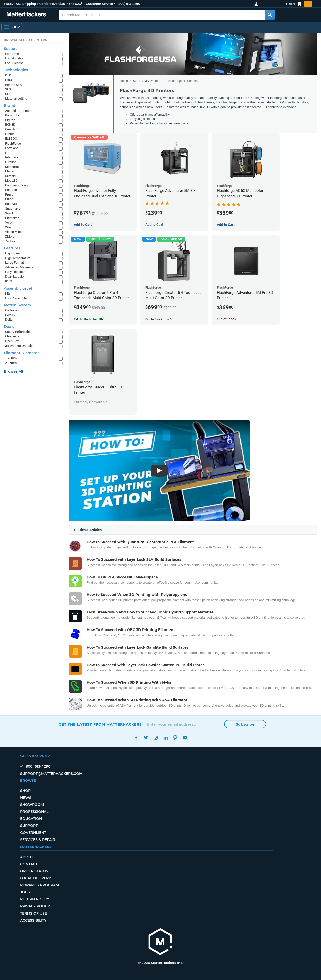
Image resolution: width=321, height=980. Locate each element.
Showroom (32, 805)
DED (8, 75)
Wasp (9, 227)
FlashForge (13, 143)
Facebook (136, 738)
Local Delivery (35, 878)
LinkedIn (165, 738)
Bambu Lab (13, 115)
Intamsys (12, 157)
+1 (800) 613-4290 (127, 4)
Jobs (25, 892)
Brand (10, 106)
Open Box (12, 341)
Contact (29, 864)
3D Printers (153, 81)
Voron (9, 222)
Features (12, 248)
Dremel (10, 134)
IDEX (9, 281)
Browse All (13, 371)
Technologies (16, 70)
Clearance (12, 336)
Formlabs (12, 148)
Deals (9, 327)
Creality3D (12, 129)
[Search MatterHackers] (270, 15)
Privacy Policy (35, 906)
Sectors (11, 49)
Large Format (14, 263)
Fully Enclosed (15, 272)
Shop (25, 791)
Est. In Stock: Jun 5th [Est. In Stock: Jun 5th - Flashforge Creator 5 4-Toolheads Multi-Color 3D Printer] (160, 319)
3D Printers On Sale (19, 346)
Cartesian (12, 310)
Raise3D (11, 204)
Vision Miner (14, 232)
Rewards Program (39, 885)
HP (7, 153)
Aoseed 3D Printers (19, 111)
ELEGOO (11, 139)
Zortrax (10, 241)
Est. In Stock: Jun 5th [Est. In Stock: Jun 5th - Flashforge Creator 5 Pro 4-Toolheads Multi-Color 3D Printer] (88, 319)
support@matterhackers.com (51, 774)
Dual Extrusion (15, 277)
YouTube (185, 738)
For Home (12, 54)
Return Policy (35, 899)
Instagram (156, 738)
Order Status (34, 871)
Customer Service (99, 4)
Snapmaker (13, 209)
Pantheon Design (17, 185)
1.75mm (11, 358)
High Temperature (18, 258)
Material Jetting (16, 98)
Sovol (9, 213)
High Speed (13, 253)
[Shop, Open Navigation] (12, 27)
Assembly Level (18, 288)
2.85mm (11, 363)
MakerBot (12, 167)
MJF (8, 94)
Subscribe (245, 724)
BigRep (10, 120)
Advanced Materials (19, 267)
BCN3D (10, 125)
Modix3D (11, 181)
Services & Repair (38, 840)
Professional (34, 812)
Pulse (9, 199)
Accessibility (33, 920)
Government (33, 833)
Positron (11, 190)
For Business (14, 63)
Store (137, 81)
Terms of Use (33, 913)
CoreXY (10, 315)
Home (124, 81)
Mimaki (10, 176)
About (27, 857)
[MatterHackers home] (26, 15)
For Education (15, 58)
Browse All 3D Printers (25, 40)
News (26, 798)
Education (31, 819)
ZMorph (11, 236)
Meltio (9, 171)
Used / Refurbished (19, 332)
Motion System (17, 305)
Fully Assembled (17, 298)
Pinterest (175, 738)
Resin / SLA (13, 85)
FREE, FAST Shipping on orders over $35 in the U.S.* (43, 4)
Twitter (146, 738)
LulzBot (10, 162)
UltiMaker (12, 218)
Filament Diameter (21, 353)
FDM (8, 80)
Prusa (9, 195)
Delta (9, 320)
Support (29, 826)
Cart (299, 4)
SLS (8, 89)
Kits (8, 293)
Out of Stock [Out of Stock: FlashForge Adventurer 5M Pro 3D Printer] (227, 319)
